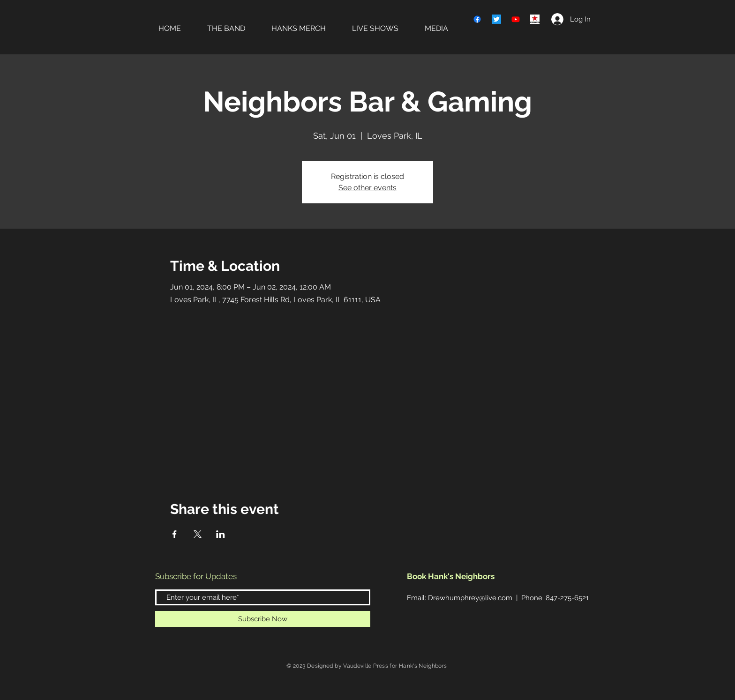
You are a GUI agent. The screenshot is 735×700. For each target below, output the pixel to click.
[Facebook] (477, 19)
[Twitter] (496, 19)
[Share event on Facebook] (175, 534)
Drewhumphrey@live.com (470, 598)
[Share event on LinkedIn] (221, 534)
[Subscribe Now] (263, 619)
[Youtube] (516, 19)
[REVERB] (535, 19)
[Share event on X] (198, 534)
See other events (367, 188)
